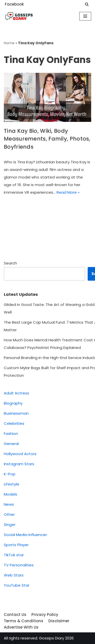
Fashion (11, 434)
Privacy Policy (45, 615)
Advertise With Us (21, 627)
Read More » (68, 192)
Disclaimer (59, 621)
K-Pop (10, 474)
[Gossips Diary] (19, 16)
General (11, 444)
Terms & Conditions (24, 621)
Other (9, 514)
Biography (13, 403)
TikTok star (14, 555)
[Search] (87, 4)
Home (9, 43)
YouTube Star (17, 585)
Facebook (14, 4)
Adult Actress (16, 393)
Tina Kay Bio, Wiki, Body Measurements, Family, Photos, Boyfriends (47, 139)
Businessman (16, 413)
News (9, 504)
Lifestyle (12, 484)
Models (11, 494)
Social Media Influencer (25, 535)
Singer (10, 525)
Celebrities (14, 423)
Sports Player (16, 545)
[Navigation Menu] (85, 16)
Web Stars (14, 575)
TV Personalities (19, 565)
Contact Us (15, 615)
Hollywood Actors (20, 454)
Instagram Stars (19, 464)
